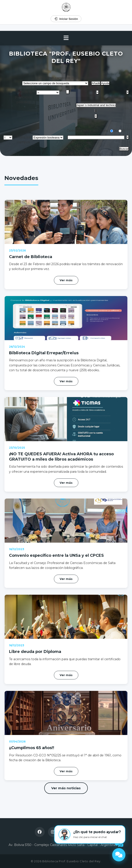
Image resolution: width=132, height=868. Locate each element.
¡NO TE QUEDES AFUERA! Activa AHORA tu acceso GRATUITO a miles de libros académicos (61, 456)
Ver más (66, 280)
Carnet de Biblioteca (31, 257)
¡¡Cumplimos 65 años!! (32, 748)
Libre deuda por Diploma (35, 652)
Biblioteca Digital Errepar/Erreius (44, 353)
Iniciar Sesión (66, 19)
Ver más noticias (66, 788)
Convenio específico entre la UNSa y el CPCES (56, 555)
